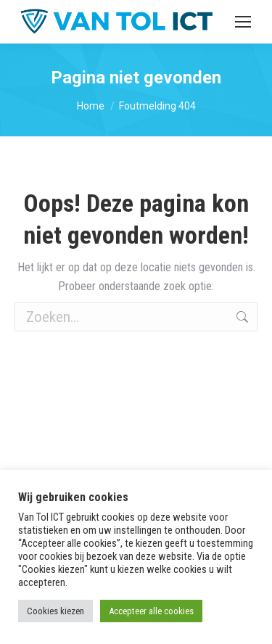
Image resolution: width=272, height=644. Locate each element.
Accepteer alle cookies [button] (151, 611)
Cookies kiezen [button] (55, 611)
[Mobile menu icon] (243, 22)
